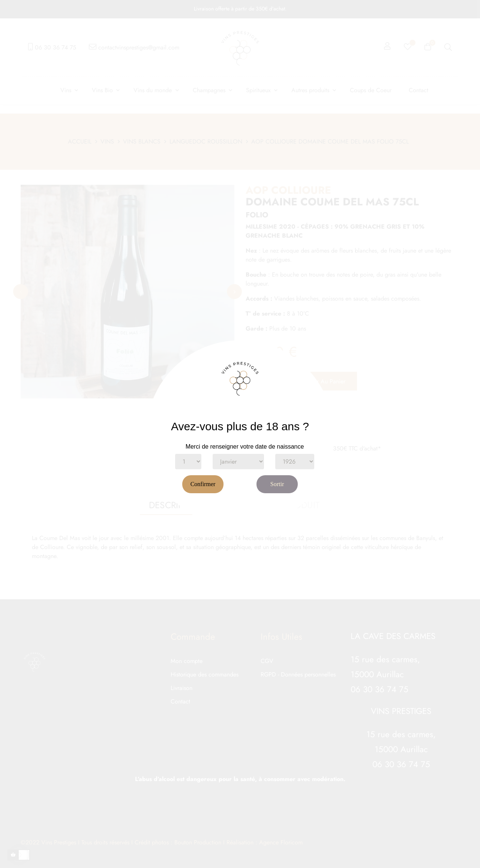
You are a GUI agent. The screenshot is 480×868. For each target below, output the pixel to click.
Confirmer (203, 484)
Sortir (277, 484)
